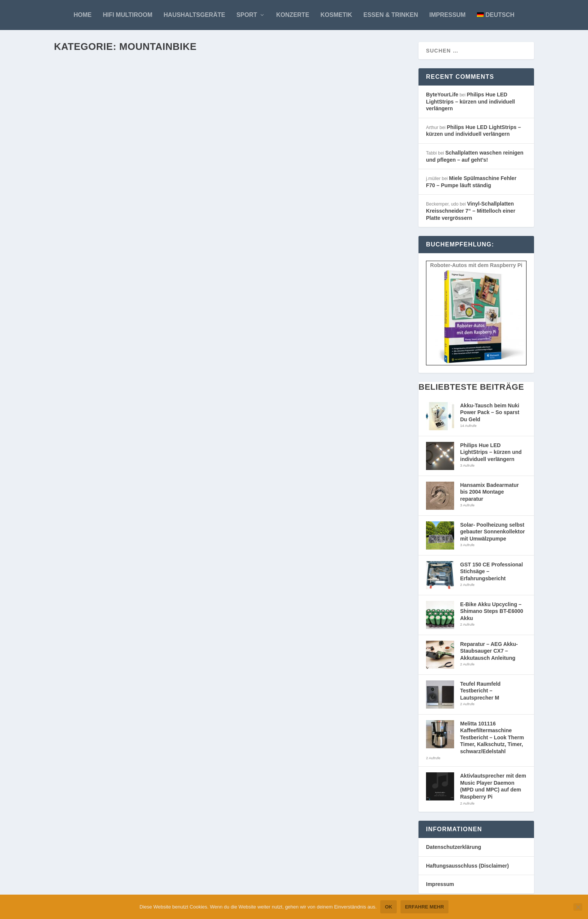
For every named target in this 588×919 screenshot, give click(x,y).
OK (388, 907)
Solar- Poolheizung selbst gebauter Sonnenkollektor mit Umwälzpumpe (493, 535)
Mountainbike (142, 195)
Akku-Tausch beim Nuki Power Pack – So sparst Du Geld (490, 415)
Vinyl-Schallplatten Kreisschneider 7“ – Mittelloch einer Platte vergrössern (471, 214)
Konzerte (293, 15)
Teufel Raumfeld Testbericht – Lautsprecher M (480, 694)
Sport (247, 15)
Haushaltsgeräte (194, 15)
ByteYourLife (83, 195)
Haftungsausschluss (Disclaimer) (467, 869)
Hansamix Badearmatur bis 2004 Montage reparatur (489, 495)
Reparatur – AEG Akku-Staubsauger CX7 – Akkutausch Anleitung (489, 654)
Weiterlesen (85, 241)
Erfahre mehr (424, 907)
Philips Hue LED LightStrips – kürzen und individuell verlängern (470, 104)
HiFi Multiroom (127, 15)
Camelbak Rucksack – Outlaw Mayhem (130, 276)
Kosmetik (336, 15)
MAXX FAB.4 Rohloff (97, 532)
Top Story (181, 195)
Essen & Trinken (391, 15)
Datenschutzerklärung (454, 850)
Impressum (448, 15)
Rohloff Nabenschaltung (290, 784)
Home (82, 15)
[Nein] (578, 907)
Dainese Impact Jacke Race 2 (295, 534)
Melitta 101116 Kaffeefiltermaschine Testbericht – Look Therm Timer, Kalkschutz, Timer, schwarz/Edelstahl (492, 740)
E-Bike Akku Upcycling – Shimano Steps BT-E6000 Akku (492, 614)
